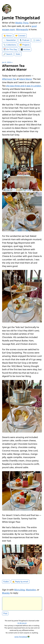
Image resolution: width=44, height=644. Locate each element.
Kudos (6, 582)
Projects (26, 45)
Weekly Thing (22, 23)
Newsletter (11, 40)
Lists (38, 40)
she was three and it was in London (24, 86)
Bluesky (6, 593)
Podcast (26, 40)
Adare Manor (25, 79)
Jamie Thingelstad (21, 18)
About (9, 36)
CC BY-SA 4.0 (22, 625)
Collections (11, 45)
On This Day (12, 49)
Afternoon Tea (9, 79)
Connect (22, 36)
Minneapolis (22, 29)
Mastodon (31, 590)
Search (9, 54)
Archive (27, 49)
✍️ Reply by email (20, 582)
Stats (18, 54)
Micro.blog (19, 590)
